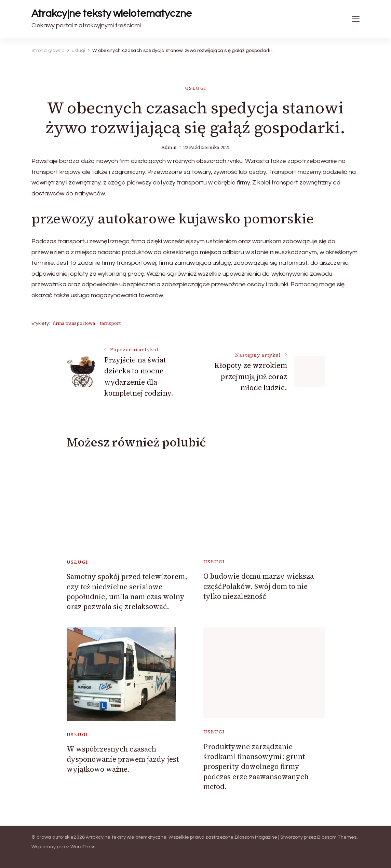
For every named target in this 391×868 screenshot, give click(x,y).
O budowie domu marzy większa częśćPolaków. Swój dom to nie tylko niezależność (259, 586)
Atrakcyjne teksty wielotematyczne (112, 13)
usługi (196, 88)
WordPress (83, 847)
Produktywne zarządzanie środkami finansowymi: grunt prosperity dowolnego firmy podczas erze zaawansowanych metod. (256, 767)
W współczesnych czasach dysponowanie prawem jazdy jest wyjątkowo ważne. (123, 759)
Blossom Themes (337, 837)
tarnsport (110, 323)
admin (169, 147)
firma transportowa (74, 323)
